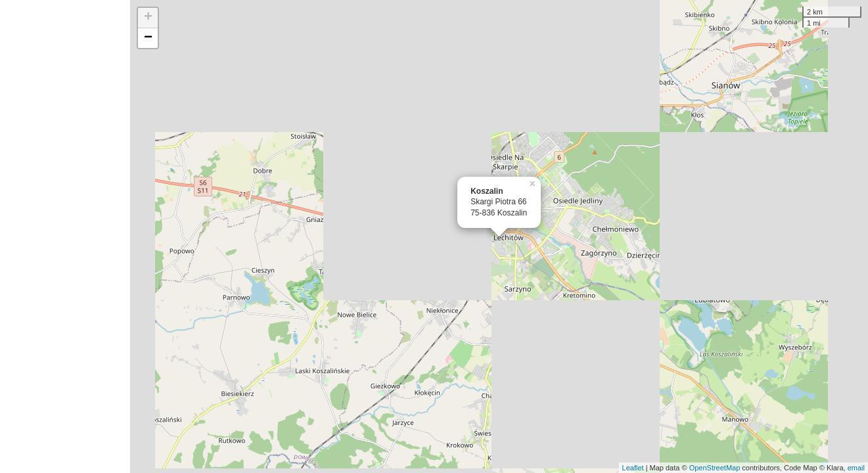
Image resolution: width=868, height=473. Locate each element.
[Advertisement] (65, 236)
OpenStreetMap (715, 468)
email (856, 468)
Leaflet (633, 468)
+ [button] (148, 18)
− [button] (148, 38)
